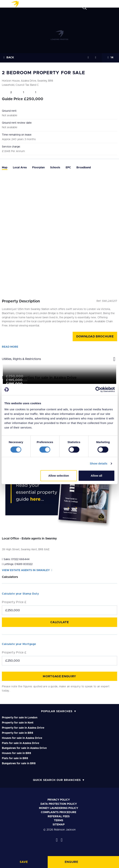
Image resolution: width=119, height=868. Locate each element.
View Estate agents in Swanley (27, 570)
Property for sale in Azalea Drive (23, 728)
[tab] (5, 168)
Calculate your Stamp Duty (20, 594)
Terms (59, 820)
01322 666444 (20, 559)
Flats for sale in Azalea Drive (21, 743)
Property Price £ (14, 602)
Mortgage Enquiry (59, 676)
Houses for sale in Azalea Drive (22, 738)
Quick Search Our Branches (57, 780)
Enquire (71, 862)
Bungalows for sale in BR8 (19, 763)
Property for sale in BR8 (17, 733)
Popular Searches (57, 711)
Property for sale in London (20, 718)
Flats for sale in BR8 (15, 758)
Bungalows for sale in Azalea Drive (24, 748)
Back (9, 58)
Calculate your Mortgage (19, 644)
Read (10, 347)
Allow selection (59, 476)
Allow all (96, 476)
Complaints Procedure (59, 812)
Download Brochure (95, 336)
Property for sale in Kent (18, 723)
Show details (99, 463)
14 (110, 58)
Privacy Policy (59, 800)
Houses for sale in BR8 (16, 753)
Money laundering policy (59, 808)
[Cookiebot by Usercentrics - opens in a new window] (98, 390)
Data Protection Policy (59, 804)
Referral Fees (59, 816)
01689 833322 (24, 564)
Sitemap (59, 825)
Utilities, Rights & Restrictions (59, 358)
